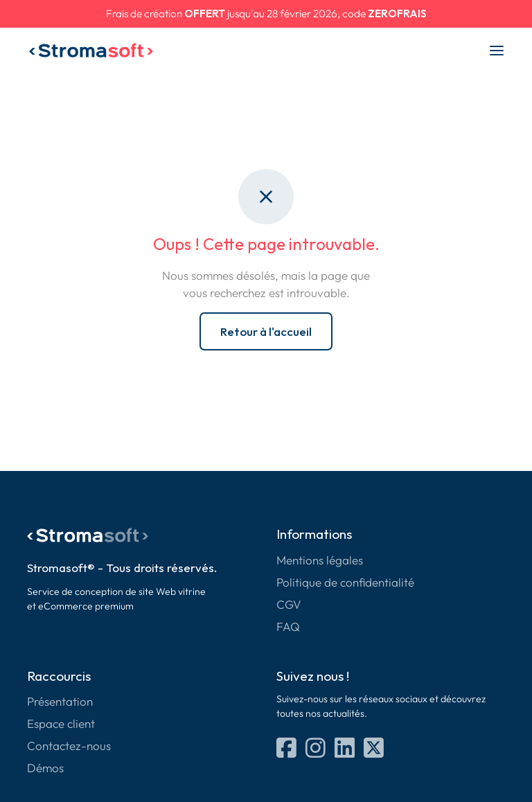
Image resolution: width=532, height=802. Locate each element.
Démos (45, 768)
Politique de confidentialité (345, 582)
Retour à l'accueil (266, 331)
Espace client (61, 723)
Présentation (60, 701)
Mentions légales (320, 560)
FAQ (288, 626)
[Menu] (497, 51)
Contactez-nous (69, 746)
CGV (289, 604)
